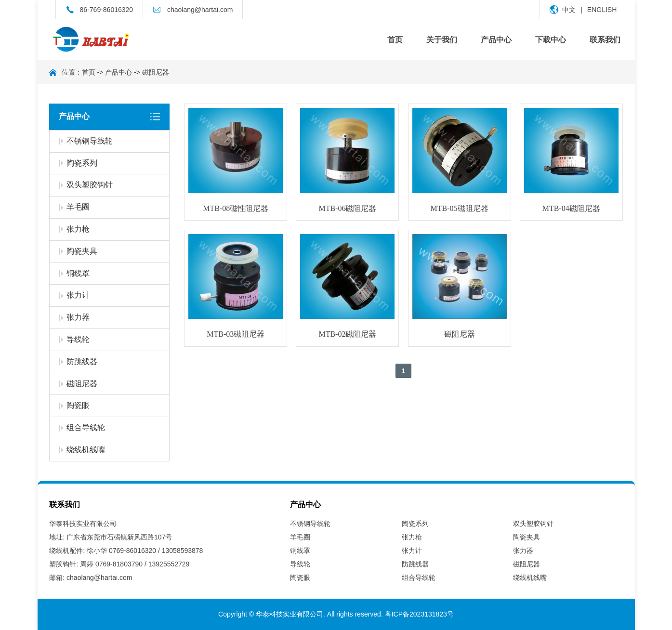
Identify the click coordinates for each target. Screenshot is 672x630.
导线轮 (78, 339)
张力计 (78, 295)
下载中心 (551, 40)
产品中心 (496, 40)
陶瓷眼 (78, 405)
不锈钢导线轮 (90, 141)
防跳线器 (82, 361)
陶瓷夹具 (82, 251)
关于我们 (442, 40)
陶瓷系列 (82, 163)
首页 (395, 40)
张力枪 (78, 229)
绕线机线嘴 (86, 450)
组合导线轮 (86, 427)
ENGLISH (602, 10)
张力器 (78, 317)
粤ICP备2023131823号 (419, 614)
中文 (569, 10)
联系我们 (605, 40)
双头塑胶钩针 (90, 185)
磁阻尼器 (156, 72)
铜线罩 (78, 273)
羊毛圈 (78, 207)
